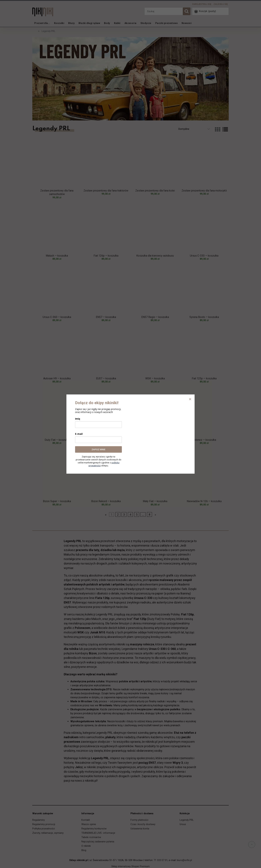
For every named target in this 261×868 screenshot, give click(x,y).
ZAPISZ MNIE (98, 449)
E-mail (79, 434)
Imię (78, 419)
